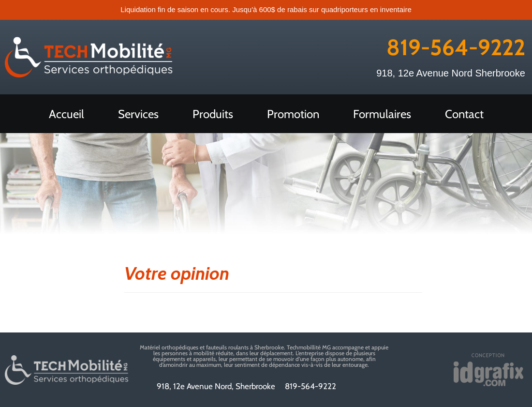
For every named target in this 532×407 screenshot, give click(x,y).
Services (138, 114)
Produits (213, 114)
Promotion (293, 114)
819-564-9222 (456, 47)
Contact (464, 114)
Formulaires (382, 114)
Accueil (66, 114)
